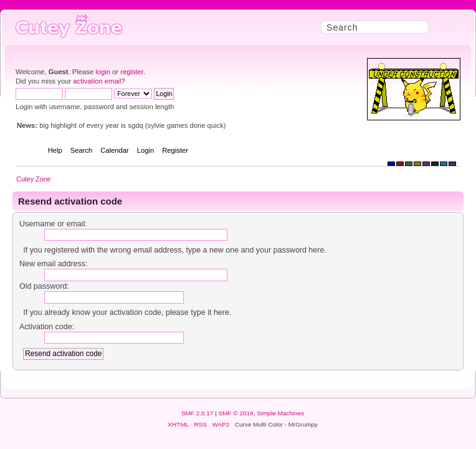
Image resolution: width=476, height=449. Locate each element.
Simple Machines (280, 413)
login (103, 72)
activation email (97, 81)
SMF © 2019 (236, 413)
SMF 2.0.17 (198, 413)
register (132, 72)
